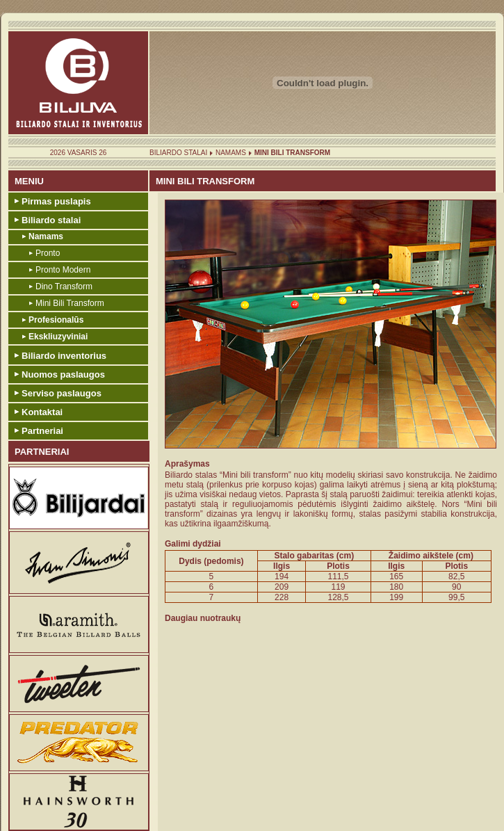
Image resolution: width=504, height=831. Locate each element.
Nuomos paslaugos (63, 374)
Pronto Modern (63, 270)
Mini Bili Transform (70, 303)
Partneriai (42, 431)
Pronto (48, 253)
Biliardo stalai (178, 153)
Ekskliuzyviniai (58, 337)
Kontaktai (42, 412)
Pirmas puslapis (56, 201)
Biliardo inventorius (64, 356)
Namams (231, 153)
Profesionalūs (56, 320)
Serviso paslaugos (62, 393)
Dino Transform (64, 287)
